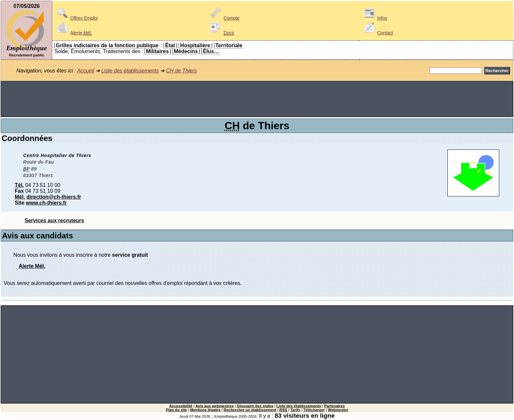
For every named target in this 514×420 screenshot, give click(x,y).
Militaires (157, 51)
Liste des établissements (130, 71)
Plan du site (177, 410)
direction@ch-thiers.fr (54, 197)
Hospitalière (195, 45)
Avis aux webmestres (215, 406)
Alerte (73, 33)
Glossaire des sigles (255, 406)
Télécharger (314, 410)
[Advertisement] (257, 99)
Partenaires (334, 406)
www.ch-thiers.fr (46, 203)
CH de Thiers (181, 71)
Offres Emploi (76, 18)
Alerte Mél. (32, 266)
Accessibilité (181, 406)
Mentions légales (206, 410)
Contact (377, 33)
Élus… (211, 51)
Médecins (186, 51)
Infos (374, 18)
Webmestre (338, 410)
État (170, 45)
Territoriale (229, 45)
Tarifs (295, 410)
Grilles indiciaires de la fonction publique (107, 45)
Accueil (86, 71)
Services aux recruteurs (54, 220)
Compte (224, 18)
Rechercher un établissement (250, 410)
